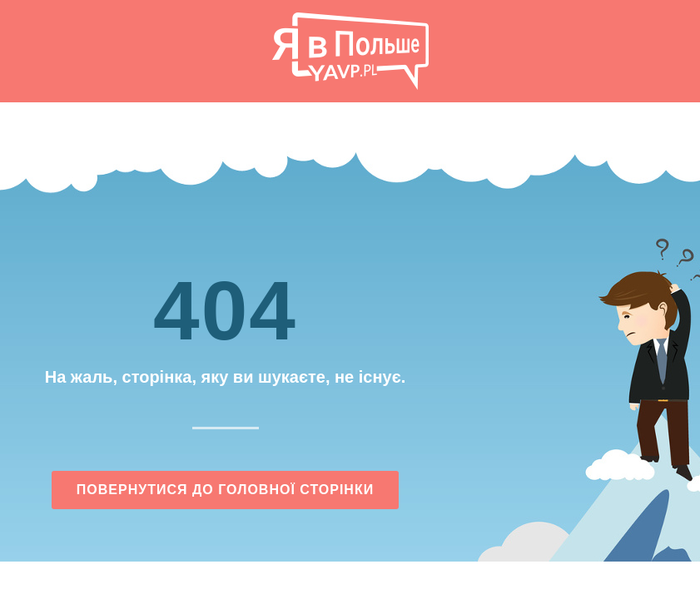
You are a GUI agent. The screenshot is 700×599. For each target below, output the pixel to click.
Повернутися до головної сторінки (225, 490)
